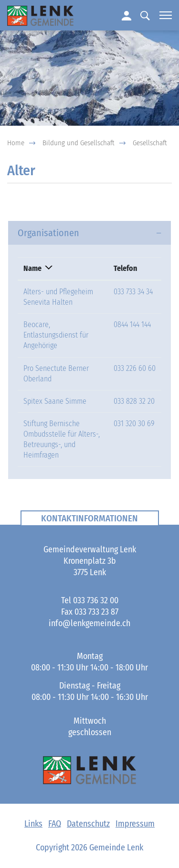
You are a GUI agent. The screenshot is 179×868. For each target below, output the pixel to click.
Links (33, 824)
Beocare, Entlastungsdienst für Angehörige (56, 335)
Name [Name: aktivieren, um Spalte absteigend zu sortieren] (32, 268)
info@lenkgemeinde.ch (89, 623)
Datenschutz (88, 824)
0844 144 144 (132, 324)
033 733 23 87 (96, 612)
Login (126, 15)
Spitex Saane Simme (55, 401)
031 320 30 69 (134, 424)
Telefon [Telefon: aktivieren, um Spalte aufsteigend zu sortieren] (125, 268)
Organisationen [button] (48, 233)
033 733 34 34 (133, 292)
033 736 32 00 (96, 600)
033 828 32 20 (134, 401)
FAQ (55, 824)
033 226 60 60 (135, 368)
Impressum (135, 824)
